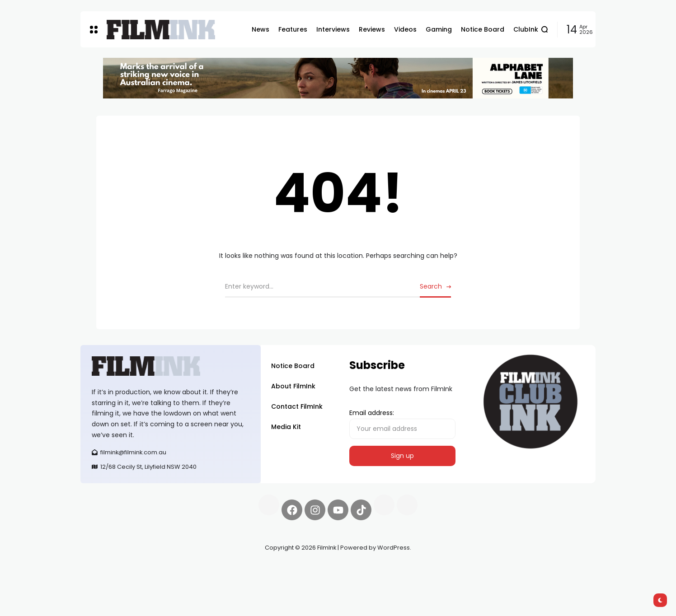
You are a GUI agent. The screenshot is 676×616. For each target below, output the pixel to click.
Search (431, 286)
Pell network (154, 569)
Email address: (402, 424)
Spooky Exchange (202, 569)
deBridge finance (107, 580)
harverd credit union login (176, 580)
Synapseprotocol (107, 569)
